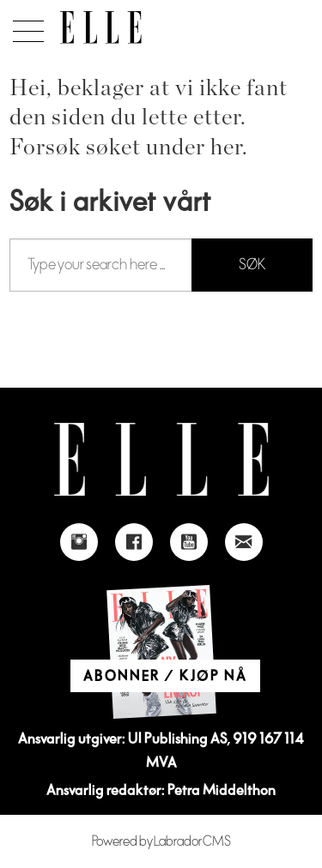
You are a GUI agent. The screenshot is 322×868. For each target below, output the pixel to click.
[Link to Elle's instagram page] (79, 542)
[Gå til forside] (101, 27)
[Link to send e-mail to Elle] (244, 542)
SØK (252, 265)
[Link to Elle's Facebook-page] (134, 542)
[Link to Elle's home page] (161, 459)
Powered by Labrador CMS (161, 841)
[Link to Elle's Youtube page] (189, 542)
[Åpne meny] (25, 27)
